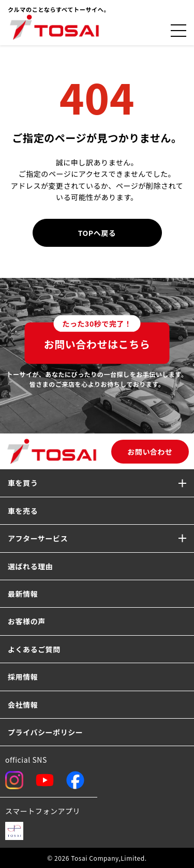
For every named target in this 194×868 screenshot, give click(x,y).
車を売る (23, 511)
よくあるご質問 (34, 649)
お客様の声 (27, 621)
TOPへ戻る (97, 233)
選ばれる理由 (30, 566)
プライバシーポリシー (45, 732)
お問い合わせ (150, 452)
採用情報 (23, 677)
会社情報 (23, 705)
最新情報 (23, 594)
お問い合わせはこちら (97, 337)
